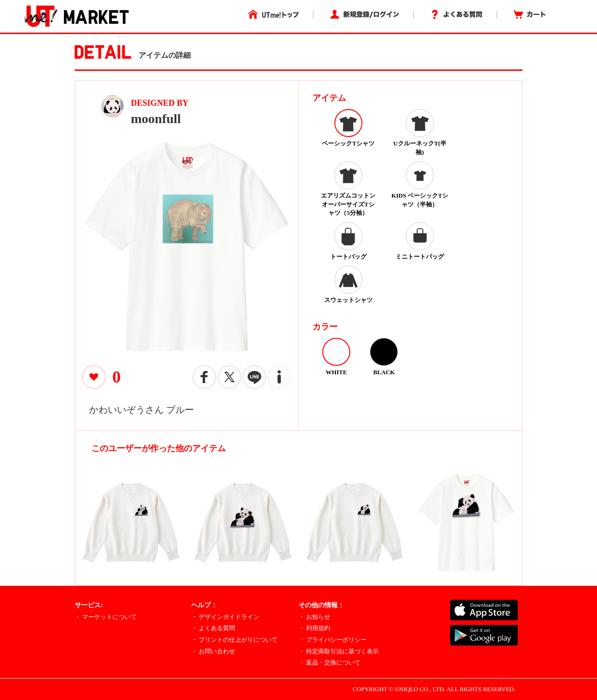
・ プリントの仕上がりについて (234, 640)
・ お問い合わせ (213, 651)
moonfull (156, 119)
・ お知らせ (314, 617)
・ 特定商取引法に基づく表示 (339, 651)
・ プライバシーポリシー (333, 640)
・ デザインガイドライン (225, 617)
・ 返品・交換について (330, 662)
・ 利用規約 (314, 628)
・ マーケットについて (106, 617)
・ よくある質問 (213, 628)
